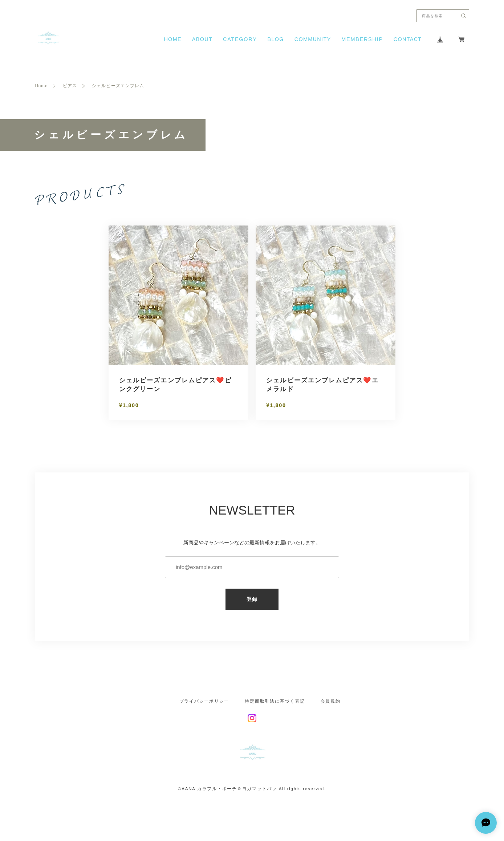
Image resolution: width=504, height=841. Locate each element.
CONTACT (408, 39)
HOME (173, 39)
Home (41, 86)
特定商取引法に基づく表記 (275, 701)
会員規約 (331, 701)
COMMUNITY (313, 39)
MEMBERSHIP (362, 39)
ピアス (70, 86)
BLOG (275, 39)
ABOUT (202, 39)
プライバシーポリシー (204, 701)
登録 (252, 599)
